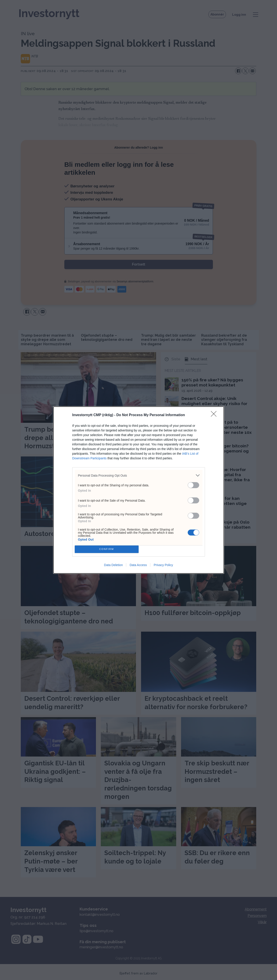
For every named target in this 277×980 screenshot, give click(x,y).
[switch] (193, 485)
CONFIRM (107, 549)
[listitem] (139, 475)
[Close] (215, 415)
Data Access (138, 565)
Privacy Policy (163, 565)
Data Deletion (114, 565)
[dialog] (139, 490)
